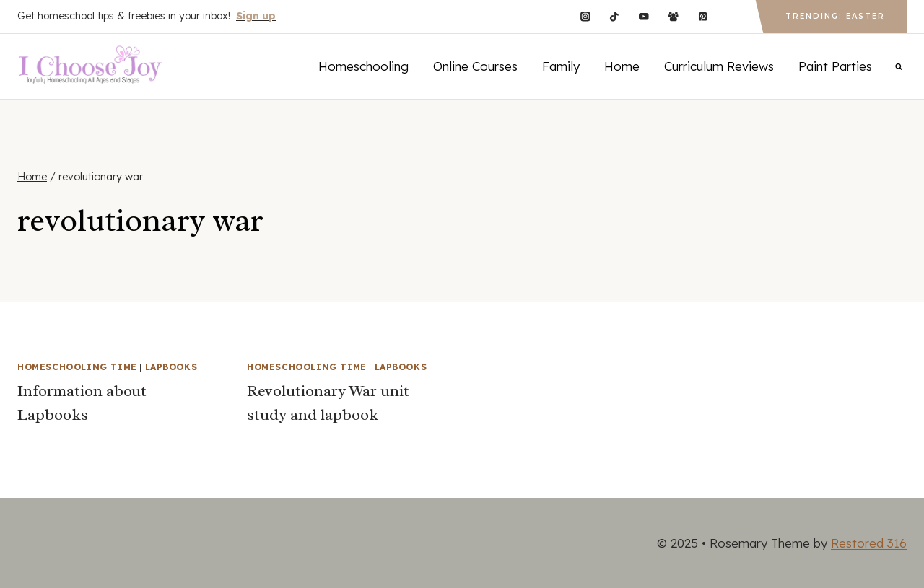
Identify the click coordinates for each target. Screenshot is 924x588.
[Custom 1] (732, 16)
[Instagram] (585, 16)
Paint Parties (835, 66)
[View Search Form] (899, 66)
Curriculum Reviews (719, 66)
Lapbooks (171, 367)
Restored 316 (869, 543)
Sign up (256, 16)
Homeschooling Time (77, 367)
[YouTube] (644, 16)
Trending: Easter (835, 16)
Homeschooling (363, 66)
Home (622, 66)
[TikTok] (615, 16)
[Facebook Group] (673, 16)
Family (561, 66)
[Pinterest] (703, 16)
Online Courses (475, 66)
